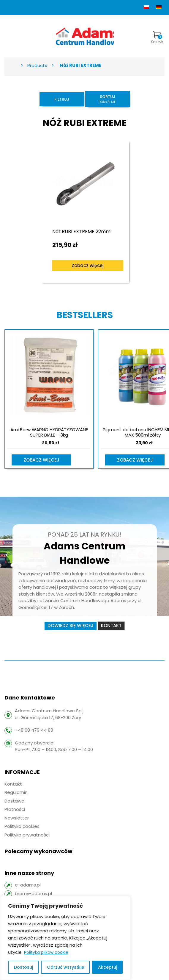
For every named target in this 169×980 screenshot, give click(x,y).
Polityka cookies (22, 826)
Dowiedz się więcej (71, 625)
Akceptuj (108, 967)
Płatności (15, 809)
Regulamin (16, 792)
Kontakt (111, 625)
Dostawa (14, 801)
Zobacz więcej (88, 265)
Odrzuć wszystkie (65, 967)
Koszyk (157, 38)
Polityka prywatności (27, 835)
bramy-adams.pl (33, 893)
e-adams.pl (28, 885)
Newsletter (17, 818)
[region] (65, 938)
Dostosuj (23, 967)
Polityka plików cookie (46, 952)
